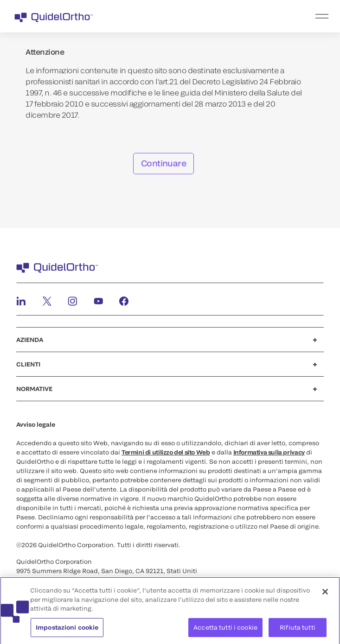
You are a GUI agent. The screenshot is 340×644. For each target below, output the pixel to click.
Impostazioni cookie (67, 630)
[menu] (227, 16)
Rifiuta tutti (298, 630)
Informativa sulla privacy (269, 452)
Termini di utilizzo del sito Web (166, 452)
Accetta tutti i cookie (225, 630)
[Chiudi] (325, 594)
